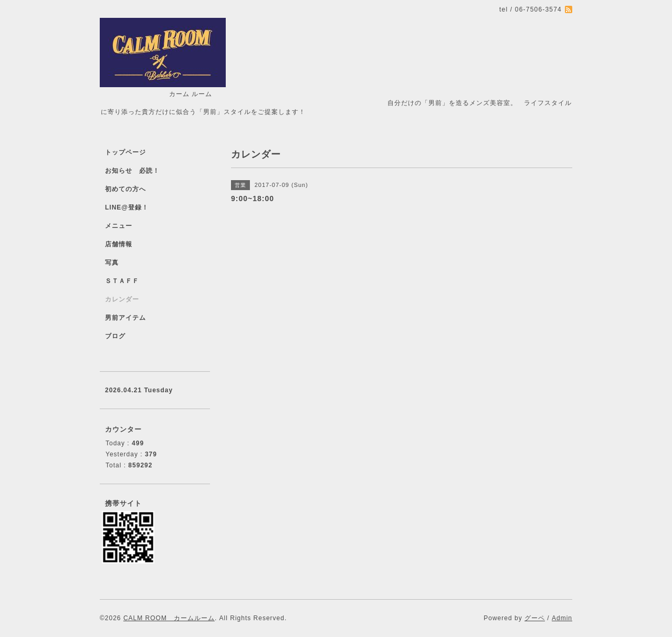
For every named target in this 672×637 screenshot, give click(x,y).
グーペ (535, 618)
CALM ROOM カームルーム (169, 618)
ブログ (115, 336)
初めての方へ (125, 189)
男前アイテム (125, 318)
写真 (112, 263)
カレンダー (122, 299)
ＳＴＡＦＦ (122, 281)
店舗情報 (119, 244)
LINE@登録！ (127, 207)
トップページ (125, 152)
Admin (562, 618)
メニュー (119, 226)
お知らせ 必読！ (132, 171)
